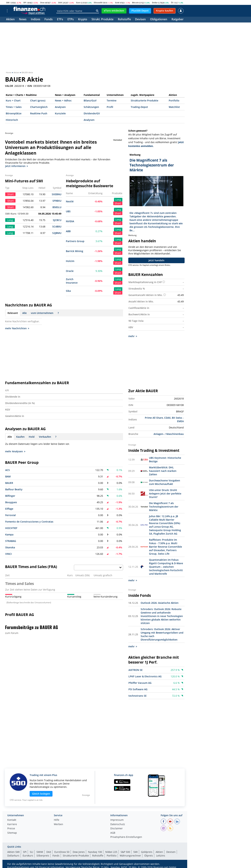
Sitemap (12, 833)
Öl (172, 3)
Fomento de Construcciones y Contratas (29, 522)
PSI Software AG (138, 689)
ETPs (71, 20)
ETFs (60, 20)
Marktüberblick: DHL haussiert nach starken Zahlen (163, 471)
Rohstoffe (124, 20)
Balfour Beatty (14, 489)
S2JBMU (57, 233)
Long (118, 200)
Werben (58, 824)
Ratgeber (178, 20)
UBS (68, 211)
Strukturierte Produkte (144, 100)
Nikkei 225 (111, 852)
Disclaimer (117, 829)
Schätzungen (91, 107)
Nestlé (70, 201)
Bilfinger (10, 496)
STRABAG (11, 541)
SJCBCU (57, 220)
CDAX (167, 418)
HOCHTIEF (11, 528)
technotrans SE (138, 696)
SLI (31, 852)
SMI (8, 3)
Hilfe (57, 820)
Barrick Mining (75, 251)
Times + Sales (14, 107)
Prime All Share (154, 418)
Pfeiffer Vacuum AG (140, 683)
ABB (68, 231)
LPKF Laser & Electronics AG (145, 676)
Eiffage (9, 509)
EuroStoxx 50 (62, 852)
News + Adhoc (63, 100)
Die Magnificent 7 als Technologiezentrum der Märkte (164, 507)
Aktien (10, 20)
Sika (68, 291)
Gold (117, 3)
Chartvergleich (39, 107)
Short (118, 203)
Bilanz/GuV (90, 100)
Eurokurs (28, 856)
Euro (78, 3)
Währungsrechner (130, 856)
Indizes (36, 20)
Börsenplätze (14, 113)
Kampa (9, 534)
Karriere (12, 824)
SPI (25, 3)
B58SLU (57, 207)
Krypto (83, 20)
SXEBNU (57, 194)
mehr (133, 336)
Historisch (12, 120)
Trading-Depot (139, 107)
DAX (60, 3)
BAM (8, 476)
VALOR (9, 86)
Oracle (70, 271)
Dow (42, 3)
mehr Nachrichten (17, 328)
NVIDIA (70, 221)
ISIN (30, 86)
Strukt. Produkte (102, 20)
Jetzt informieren (17, 166)
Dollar (155, 3)
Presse (11, 829)
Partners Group (75, 241)
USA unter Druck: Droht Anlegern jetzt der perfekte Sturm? (165, 494)
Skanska (10, 547)
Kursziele (60, 113)
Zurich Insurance (72, 281)
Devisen (140, 20)
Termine (112, 100)
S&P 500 (125, 852)
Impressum (117, 820)
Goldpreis (147, 852)
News (23, 20)
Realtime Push (39, 113)
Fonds (49, 20)
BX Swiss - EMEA (178, 419)
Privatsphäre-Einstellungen (126, 837)
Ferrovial (10, 515)
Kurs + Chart (13, 100)
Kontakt (12, 820)
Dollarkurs (13, 856)
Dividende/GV (92, 113)
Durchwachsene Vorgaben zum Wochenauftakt (165, 482)
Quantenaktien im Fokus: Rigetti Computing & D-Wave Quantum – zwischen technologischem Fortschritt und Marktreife (166, 567)
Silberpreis (43, 856)
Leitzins (161, 856)
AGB (113, 833)
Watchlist (174, 107)
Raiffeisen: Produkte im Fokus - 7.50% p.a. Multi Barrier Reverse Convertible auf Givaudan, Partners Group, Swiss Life (166, 547)
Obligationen (159, 20)
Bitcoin (135, 3)
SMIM (40, 852)
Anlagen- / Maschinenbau (169, 434)
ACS (7, 470)
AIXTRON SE (136, 670)
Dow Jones (79, 852)
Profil (110, 107)
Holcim (70, 261)
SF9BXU (57, 201)
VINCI (8, 554)
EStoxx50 (98, 3)
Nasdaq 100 (95, 852)
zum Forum (12, 633)
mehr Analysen (15, 451)
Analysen (60, 107)
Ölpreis (149, 856)
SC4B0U (57, 226)
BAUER (9, 483)
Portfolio (174, 100)
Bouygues (11, 502)
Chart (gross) (38, 100)
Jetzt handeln (156, 260)
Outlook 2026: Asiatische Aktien (160, 603)
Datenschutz (118, 824)
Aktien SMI (14, 852)
